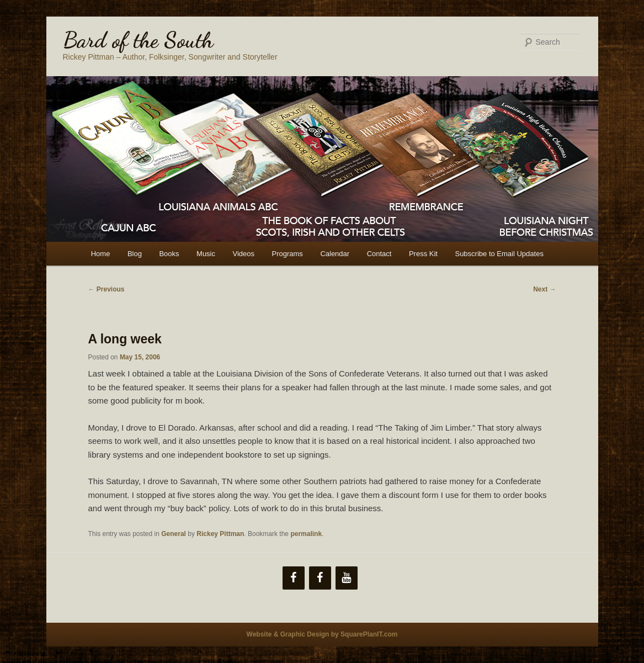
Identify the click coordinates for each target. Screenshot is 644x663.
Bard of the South (138, 40)
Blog (135, 254)
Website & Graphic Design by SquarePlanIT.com (322, 634)
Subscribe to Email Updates (499, 254)
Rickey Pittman (220, 534)
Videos (244, 254)
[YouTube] (347, 578)
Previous (107, 289)
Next (544, 289)
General (174, 534)
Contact (379, 254)
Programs (288, 254)
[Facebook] (294, 578)
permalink (306, 534)
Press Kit (423, 254)
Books (169, 254)
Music (206, 254)
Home (101, 254)
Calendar (335, 254)
